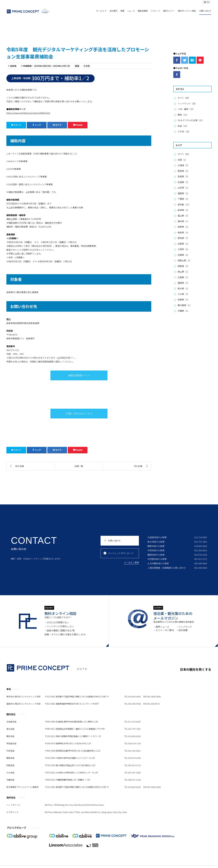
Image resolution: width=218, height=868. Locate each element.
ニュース (131, 11)
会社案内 (113, 11)
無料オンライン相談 (187, 11)
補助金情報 (143, 11)
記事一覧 (79, 466)
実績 (122, 11)
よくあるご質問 (131, 563)
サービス (100, 11)
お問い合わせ (205, 11)
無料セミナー (169, 11)
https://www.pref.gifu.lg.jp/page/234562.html (28, 113)
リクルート (155, 11)
